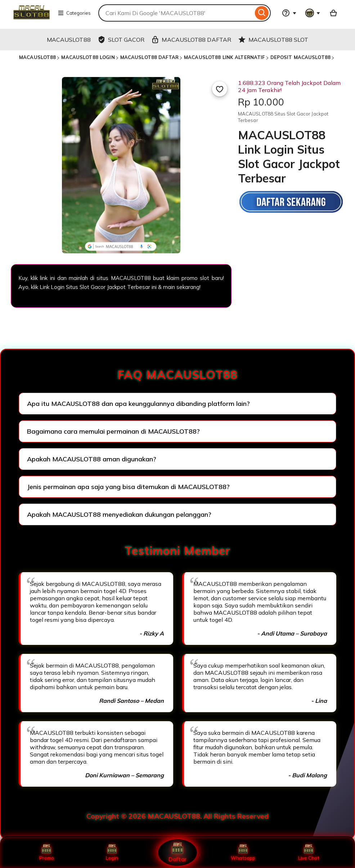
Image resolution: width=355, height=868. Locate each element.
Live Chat (309, 853)
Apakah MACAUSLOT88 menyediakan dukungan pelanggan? (119, 514)
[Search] (262, 13)
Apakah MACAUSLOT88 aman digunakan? (92, 459)
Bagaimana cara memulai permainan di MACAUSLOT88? (113, 431)
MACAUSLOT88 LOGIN (88, 57)
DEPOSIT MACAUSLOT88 (300, 57)
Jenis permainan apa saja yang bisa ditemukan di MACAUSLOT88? (128, 487)
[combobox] (176, 13)
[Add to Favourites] (220, 89)
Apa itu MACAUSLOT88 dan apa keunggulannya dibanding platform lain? (138, 404)
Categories (74, 13)
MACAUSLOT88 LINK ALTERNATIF (224, 57)
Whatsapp (243, 853)
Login (112, 853)
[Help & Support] (289, 13)
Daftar (177, 852)
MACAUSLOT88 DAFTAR (149, 57)
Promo (47, 853)
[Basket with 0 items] (333, 13)
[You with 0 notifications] (313, 13)
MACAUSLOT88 (37, 57)
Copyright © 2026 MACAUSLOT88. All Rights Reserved (177, 816)
